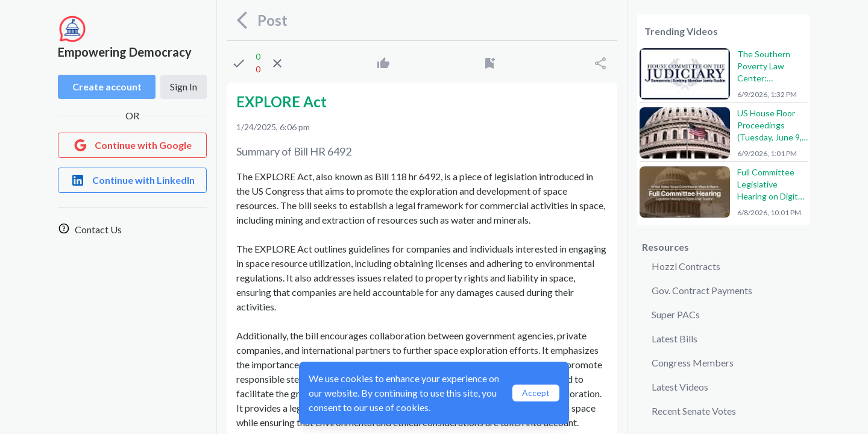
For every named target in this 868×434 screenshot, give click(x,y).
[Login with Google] (132, 145)
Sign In (184, 86)
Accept (536, 393)
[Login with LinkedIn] (132, 180)
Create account (107, 86)
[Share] (600, 63)
